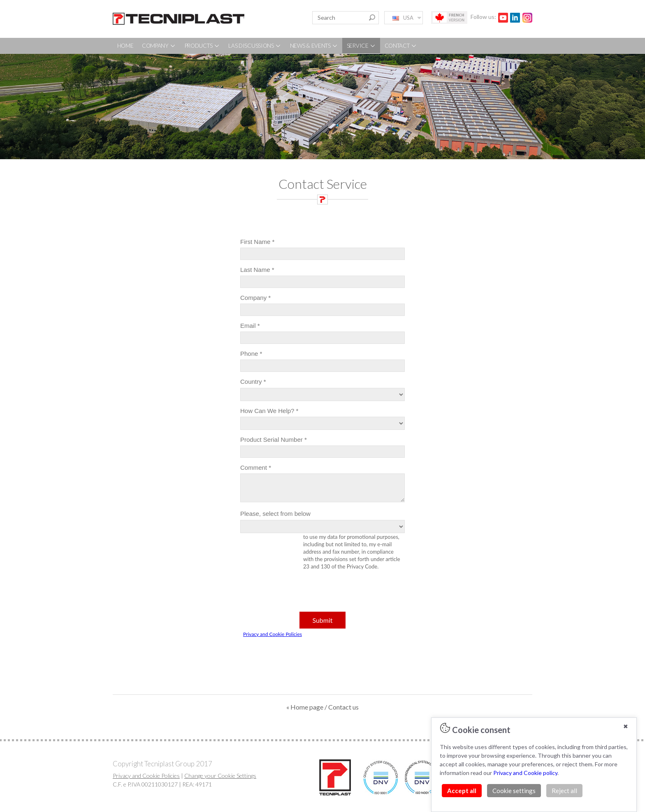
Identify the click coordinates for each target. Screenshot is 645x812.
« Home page (305, 707)
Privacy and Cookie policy (525, 773)
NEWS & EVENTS (314, 46)
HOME (125, 46)
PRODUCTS (202, 46)
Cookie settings (514, 791)
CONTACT (401, 46)
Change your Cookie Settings (220, 776)
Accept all (462, 791)
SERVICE (362, 46)
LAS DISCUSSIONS (255, 46)
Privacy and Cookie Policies (146, 776)
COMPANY (159, 46)
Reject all (564, 791)
